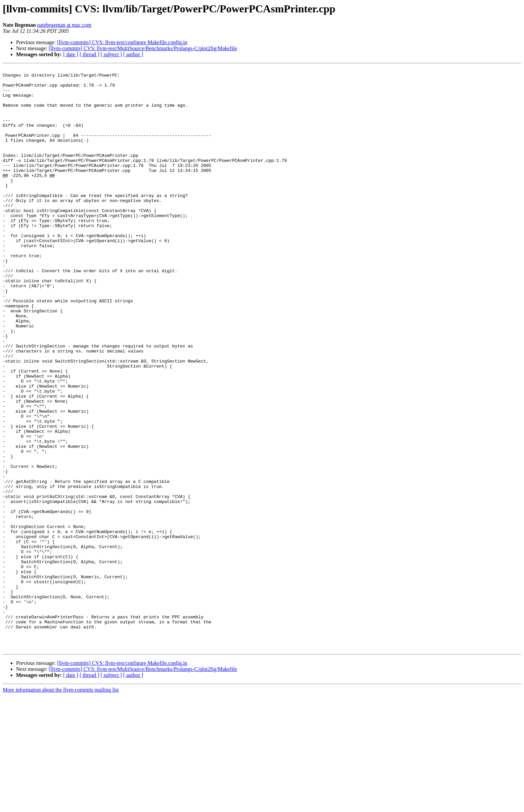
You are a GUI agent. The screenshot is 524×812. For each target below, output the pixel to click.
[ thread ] (89, 54)
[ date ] (71, 54)
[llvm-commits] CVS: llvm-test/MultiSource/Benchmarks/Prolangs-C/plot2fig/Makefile (143, 48)
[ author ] (133, 54)
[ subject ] (111, 54)
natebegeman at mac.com (64, 25)
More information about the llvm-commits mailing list (61, 806)
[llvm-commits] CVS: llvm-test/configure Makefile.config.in (122, 42)
